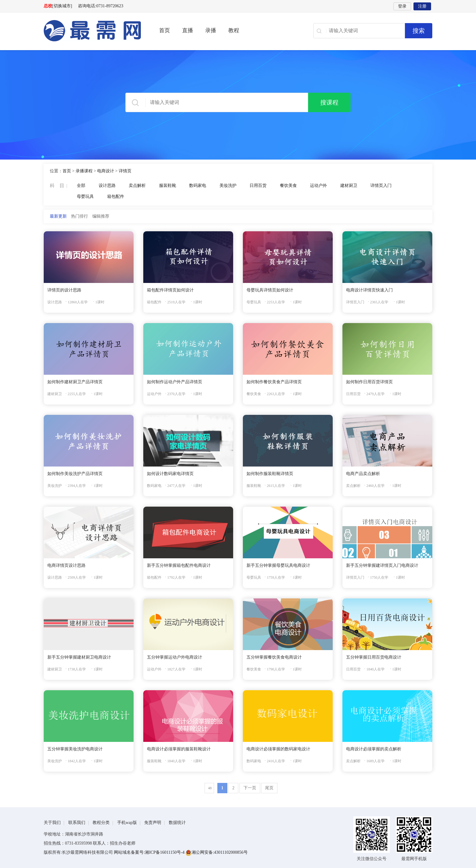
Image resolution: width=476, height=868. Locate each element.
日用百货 (258, 186)
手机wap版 (127, 823)
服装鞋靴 (168, 186)
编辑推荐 (101, 216)
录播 (211, 30)
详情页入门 (381, 186)
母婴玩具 (85, 196)
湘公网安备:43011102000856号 (217, 852)
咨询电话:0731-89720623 (101, 6)
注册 (422, 6)
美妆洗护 (228, 186)
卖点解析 (137, 186)
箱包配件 (116, 196)
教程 (234, 30)
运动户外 (318, 186)
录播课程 (84, 171)
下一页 (250, 788)
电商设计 (106, 171)
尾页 (269, 788)
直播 (188, 30)
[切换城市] (62, 6)
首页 (165, 30)
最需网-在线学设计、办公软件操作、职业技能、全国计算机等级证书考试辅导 (92, 31)
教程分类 (101, 823)
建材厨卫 (349, 186)
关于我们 (52, 823)
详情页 (125, 171)
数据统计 (177, 823)
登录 (402, 6)
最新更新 (58, 216)
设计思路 (107, 186)
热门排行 (80, 216)
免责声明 (153, 823)
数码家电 (198, 186)
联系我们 (77, 823)
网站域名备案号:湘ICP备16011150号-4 (150, 852)
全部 (81, 186)
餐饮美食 (288, 186)
